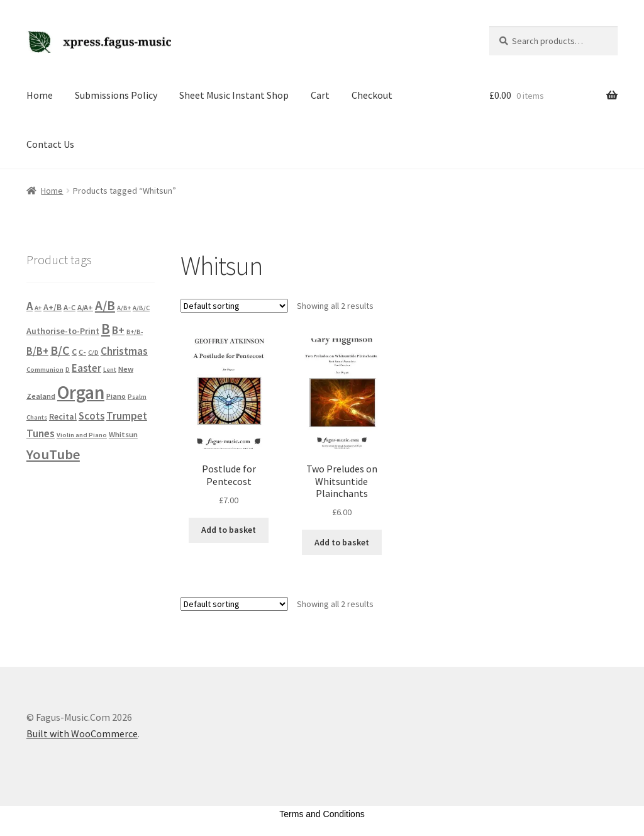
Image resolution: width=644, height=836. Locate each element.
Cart (320, 95)
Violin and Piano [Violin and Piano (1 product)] (82, 435)
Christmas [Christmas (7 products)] (124, 351)
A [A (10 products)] (30, 306)
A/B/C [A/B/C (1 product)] (141, 308)
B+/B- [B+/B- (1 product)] (135, 332)
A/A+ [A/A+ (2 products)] (85, 307)
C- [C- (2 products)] (82, 352)
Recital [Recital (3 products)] (63, 416)
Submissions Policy (116, 95)
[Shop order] (234, 306)
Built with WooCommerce (82, 733)
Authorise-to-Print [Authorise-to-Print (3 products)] (63, 331)
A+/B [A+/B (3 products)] (53, 307)
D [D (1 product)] (68, 370)
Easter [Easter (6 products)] (86, 368)
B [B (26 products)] (106, 329)
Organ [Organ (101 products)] (81, 392)
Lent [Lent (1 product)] (110, 370)
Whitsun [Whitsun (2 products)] (123, 434)
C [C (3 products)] (74, 352)
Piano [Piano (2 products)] (116, 396)
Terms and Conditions (322, 814)
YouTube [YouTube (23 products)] (53, 454)
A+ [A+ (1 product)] (38, 308)
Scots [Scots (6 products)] (92, 416)
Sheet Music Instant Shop (234, 95)
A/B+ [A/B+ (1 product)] (124, 308)
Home (40, 95)
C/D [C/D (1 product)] (93, 353)
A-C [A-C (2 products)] (69, 307)
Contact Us (50, 144)
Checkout (372, 95)
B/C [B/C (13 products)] (60, 350)
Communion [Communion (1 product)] (45, 370)
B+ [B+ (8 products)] (118, 330)
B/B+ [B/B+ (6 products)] (37, 351)
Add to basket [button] (229, 530)
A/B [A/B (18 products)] (105, 305)
